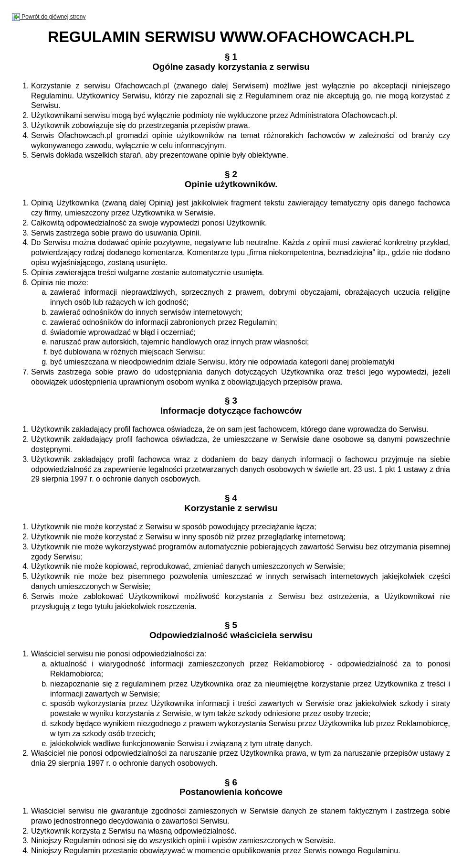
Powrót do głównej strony (49, 17)
